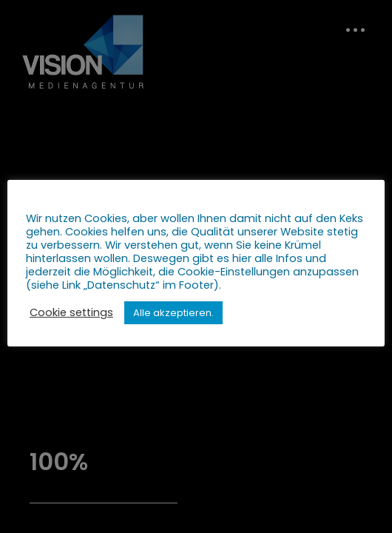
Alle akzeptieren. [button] (173, 313)
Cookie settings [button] (71, 312)
